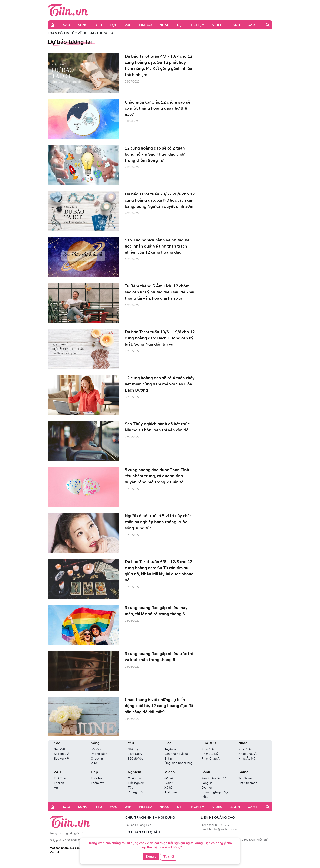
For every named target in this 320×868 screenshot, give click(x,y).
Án (56, 788)
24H (128, 25)
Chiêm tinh (135, 778)
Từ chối (169, 857)
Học (113, 25)
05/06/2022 (132, 535)
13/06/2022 (132, 305)
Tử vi (131, 788)
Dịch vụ (207, 788)
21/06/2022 (132, 167)
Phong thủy (136, 792)
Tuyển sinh (172, 749)
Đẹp (180, 25)
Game (252, 25)
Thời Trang (98, 778)
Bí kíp (168, 759)
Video (217, 25)
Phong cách (99, 754)
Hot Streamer (247, 783)
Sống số (207, 783)
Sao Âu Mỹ (61, 759)
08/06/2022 (132, 397)
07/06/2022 (132, 437)
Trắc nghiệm (136, 783)
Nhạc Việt (245, 749)
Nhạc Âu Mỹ (247, 759)
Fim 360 (146, 25)
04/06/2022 (132, 667)
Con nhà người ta (176, 754)
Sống (83, 25)
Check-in (97, 759)
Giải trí (169, 783)
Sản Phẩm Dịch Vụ (214, 778)
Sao (67, 25)
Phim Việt (208, 749)
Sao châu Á (62, 754)
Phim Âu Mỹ (210, 754)
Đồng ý (151, 857)
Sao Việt (59, 749)
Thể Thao (60, 778)
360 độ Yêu (136, 759)
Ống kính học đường (179, 763)
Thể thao (171, 792)
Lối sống (97, 749)
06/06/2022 (132, 489)
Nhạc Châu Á (247, 754)
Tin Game (245, 778)
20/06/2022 (132, 213)
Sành (235, 25)
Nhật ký (133, 749)
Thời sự (59, 783)
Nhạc (164, 25)
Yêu (99, 25)
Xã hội (169, 788)
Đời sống (171, 778)
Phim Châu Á (211, 759)
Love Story (135, 754)
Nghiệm (198, 25)
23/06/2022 (132, 121)
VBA (94, 763)
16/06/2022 (132, 259)
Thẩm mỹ (97, 783)
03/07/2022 (132, 82)
